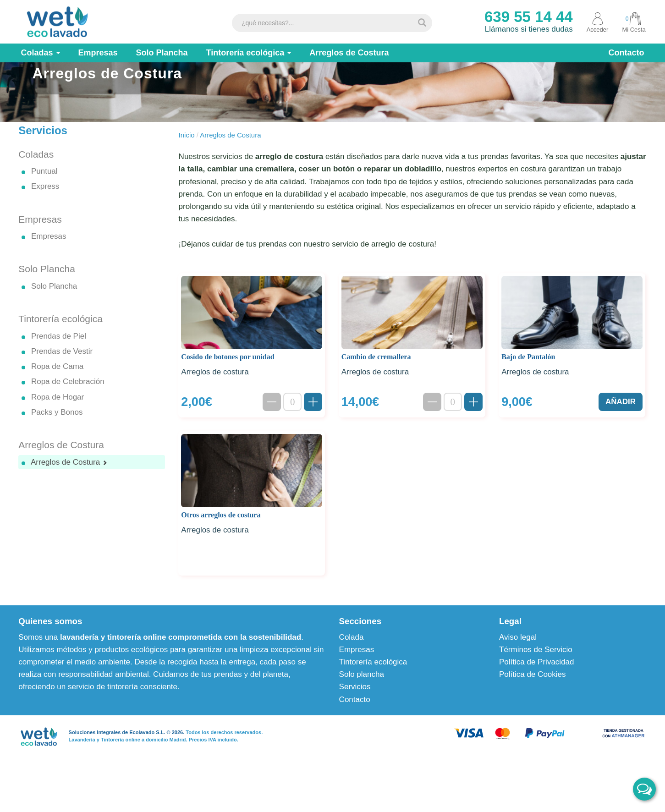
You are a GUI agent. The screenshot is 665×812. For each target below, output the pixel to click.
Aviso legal (518, 674)
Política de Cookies (533, 712)
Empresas (357, 687)
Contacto (355, 737)
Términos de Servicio (536, 687)
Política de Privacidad (536, 700)
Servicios (355, 724)
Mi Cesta (634, 22)
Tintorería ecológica (373, 700)
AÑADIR (621, 439)
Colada (352, 674)
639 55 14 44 (529, 17)
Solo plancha (362, 712)
